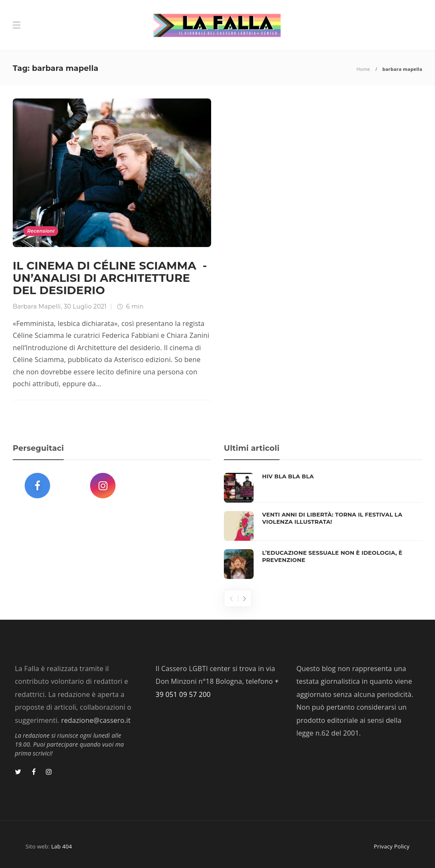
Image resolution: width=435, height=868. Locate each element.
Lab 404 (61, 846)
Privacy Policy (392, 846)
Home (363, 69)
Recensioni (41, 231)
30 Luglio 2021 (85, 306)
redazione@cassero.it (96, 720)
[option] (323, 526)
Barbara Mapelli (37, 306)
